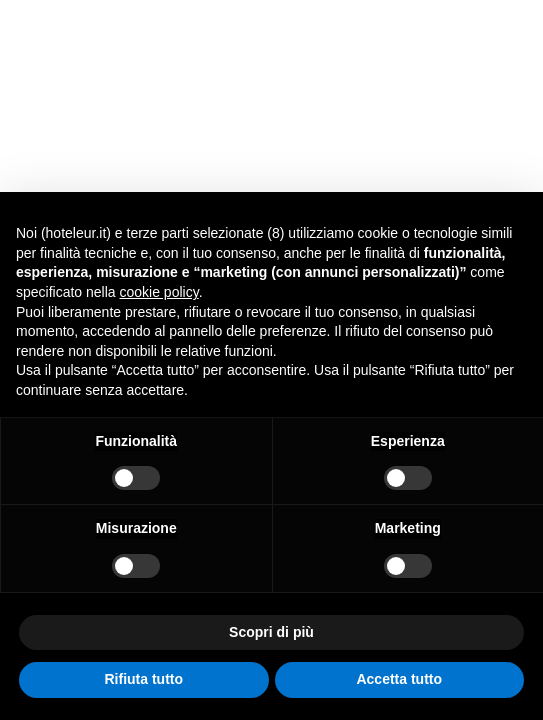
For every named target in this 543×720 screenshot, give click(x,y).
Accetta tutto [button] (399, 679)
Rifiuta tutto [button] (143, 679)
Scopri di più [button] (271, 632)
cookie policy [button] (159, 292)
